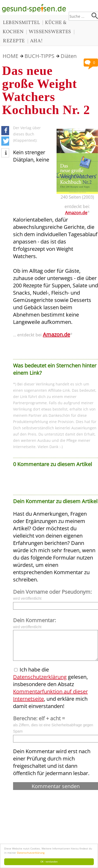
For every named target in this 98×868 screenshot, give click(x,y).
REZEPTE (14, 41)
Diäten (69, 56)
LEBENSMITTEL (21, 23)
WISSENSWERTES (50, 32)
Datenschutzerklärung (31, 853)
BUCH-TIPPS (39, 56)
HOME (10, 56)
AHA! (37, 41)
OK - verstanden (49, 862)
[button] (5, 131)
